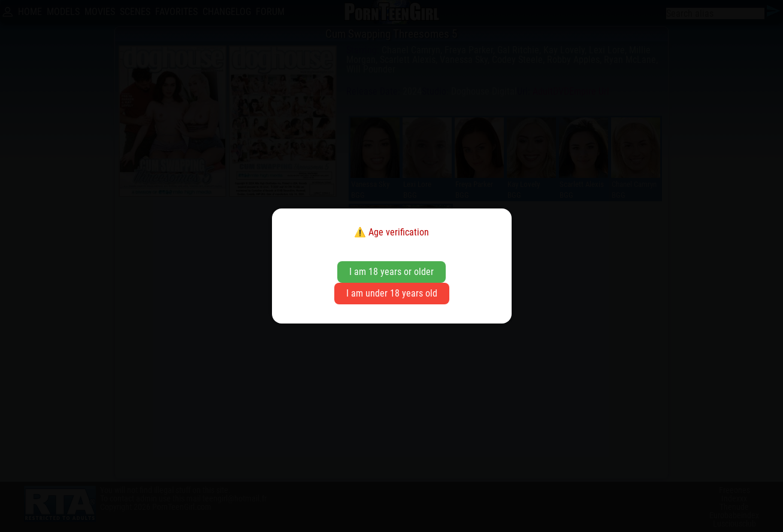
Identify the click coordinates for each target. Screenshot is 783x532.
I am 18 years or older (391, 272)
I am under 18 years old (392, 293)
